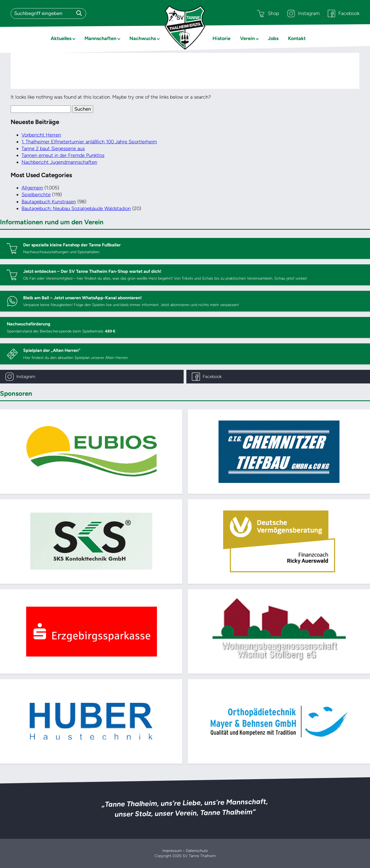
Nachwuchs (143, 38)
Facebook (344, 13)
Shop (268, 13)
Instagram (304, 13)
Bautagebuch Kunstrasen (49, 202)
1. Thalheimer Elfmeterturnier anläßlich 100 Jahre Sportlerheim (89, 142)
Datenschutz (197, 851)
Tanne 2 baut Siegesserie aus (53, 149)
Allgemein (32, 188)
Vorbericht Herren (41, 135)
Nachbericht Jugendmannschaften (59, 162)
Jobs (273, 38)
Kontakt (297, 38)
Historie (222, 38)
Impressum (172, 851)
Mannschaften (100, 38)
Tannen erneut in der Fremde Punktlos (63, 155)
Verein (247, 38)
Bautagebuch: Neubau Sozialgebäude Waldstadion (76, 208)
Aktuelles (61, 38)
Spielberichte (36, 195)
